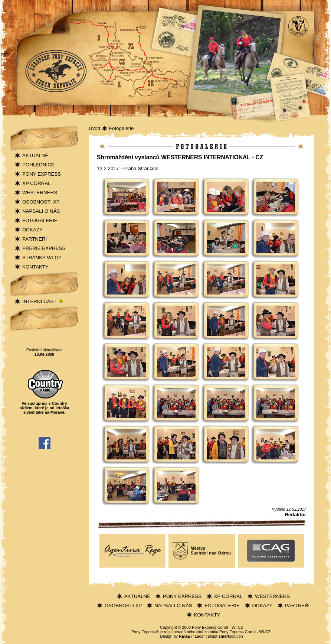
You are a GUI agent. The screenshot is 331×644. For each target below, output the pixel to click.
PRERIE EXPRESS (44, 248)
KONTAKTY (35, 267)
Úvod (94, 128)
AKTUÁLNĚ (35, 155)
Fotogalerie (122, 128)
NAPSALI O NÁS (41, 211)
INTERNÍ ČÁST (43, 301)
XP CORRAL (37, 183)
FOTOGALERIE (40, 220)
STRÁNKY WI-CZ (42, 258)
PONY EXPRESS (42, 174)
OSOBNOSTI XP (41, 202)
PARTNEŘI (35, 239)
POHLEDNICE (38, 165)
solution (231, 636)
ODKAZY (32, 230)
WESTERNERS (40, 193)
